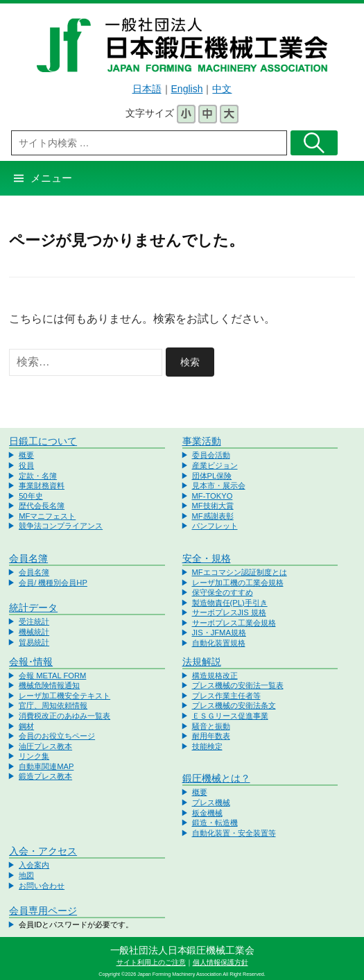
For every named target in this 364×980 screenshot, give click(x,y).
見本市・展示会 (219, 485)
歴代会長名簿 (42, 506)
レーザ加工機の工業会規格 (238, 583)
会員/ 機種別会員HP (53, 583)
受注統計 (34, 621)
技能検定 (207, 746)
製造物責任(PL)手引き (230, 603)
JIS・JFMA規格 (219, 633)
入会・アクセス (43, 851)
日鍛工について (43, 441)
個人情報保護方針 (220, 962)
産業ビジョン (215, 465)
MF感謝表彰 (213, 516)
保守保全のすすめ (223, 592)
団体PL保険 (212, 476)
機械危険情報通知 (49, 685)
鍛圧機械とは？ (216, 778)
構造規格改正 (215, 676)
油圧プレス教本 (45, 746)
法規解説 (202, 662)
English (187, 89)
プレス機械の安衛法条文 (234, 705)
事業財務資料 (42, 485)
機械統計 (34, 632)
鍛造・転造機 (215, 823)
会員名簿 (28, 558)
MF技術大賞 (213, 506)
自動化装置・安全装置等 (234, 833)
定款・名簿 (38, 476)
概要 (26, 455)
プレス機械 (211, 802)
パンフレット (215, 526)
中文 (222, 89)
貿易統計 (34, 642)
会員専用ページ (43, 911)
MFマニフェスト (47, 516)
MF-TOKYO (213, 496)
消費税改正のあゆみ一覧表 (64, 716)
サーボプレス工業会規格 (234, 623)
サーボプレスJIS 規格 (229, 612)
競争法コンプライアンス (61, 526)
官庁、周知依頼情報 (53, 705)
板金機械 (207, 813)
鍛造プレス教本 (45, 776)
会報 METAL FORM (52, 676)
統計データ (33, 608)
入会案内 (34, 865)
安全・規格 (207, 558)
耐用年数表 (211, 736)
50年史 (31, 496)
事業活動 (202, 441)
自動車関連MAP (46, 766)
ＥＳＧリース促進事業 (230, 716)
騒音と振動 (211, 726)
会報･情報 (31, 662)
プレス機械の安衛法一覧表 (238, 685)
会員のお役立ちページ (57, 736)
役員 (26, 465)
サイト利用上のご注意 (151, 962)
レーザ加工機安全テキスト (64, 696)
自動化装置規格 (219, 643)
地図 (26, 875)
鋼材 (26, 726)
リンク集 (34, 756)
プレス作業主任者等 (226, 696)
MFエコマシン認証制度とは (240, 572)
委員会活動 (211, 455)
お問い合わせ (42, 886)
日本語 (147, 89)
